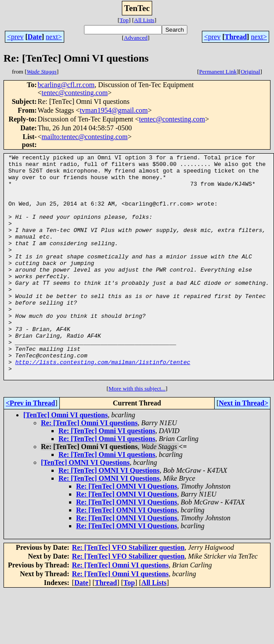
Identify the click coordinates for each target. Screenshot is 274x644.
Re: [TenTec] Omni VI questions (89, 468)
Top (124, 20)
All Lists (144, 20)
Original (250, 72)
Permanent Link (218, 72)
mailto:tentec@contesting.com (85, 137)
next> (54, 37)
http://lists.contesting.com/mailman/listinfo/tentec (103, 404)
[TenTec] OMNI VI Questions (85, 507)
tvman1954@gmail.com (114, 110)
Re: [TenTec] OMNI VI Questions (109, 515)
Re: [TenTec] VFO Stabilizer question (128, 592)
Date (35, 37)
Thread (236, 37)
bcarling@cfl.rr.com (66, 85)
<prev (15, 37)
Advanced (135, 38)
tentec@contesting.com (75, 93)
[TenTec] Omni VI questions (66, 460)
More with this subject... (137, 433)
